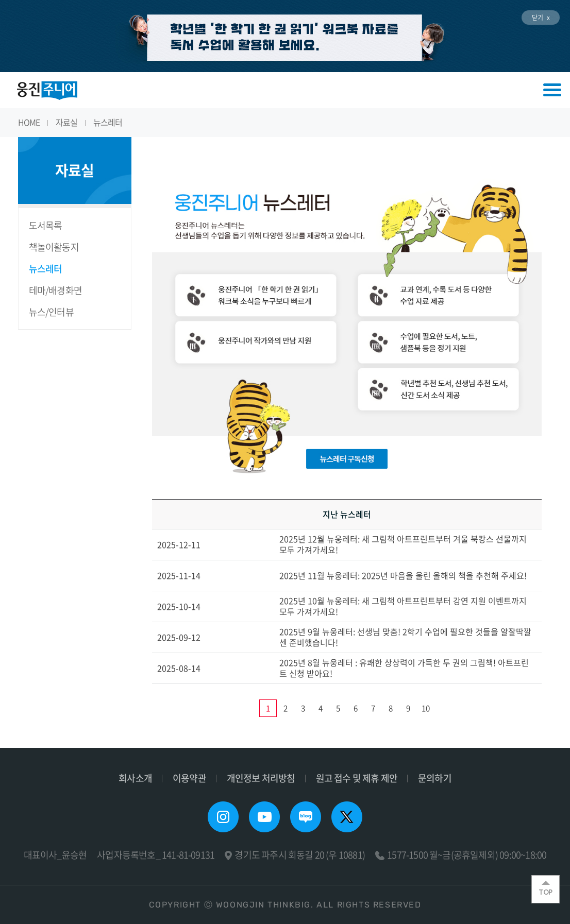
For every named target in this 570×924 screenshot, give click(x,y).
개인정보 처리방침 (261, 778)
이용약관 (189, 778)
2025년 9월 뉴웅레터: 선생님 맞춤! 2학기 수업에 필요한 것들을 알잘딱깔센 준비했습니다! (405, 637)
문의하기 (435, 778)
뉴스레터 (108, 122)
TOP (545, 889)
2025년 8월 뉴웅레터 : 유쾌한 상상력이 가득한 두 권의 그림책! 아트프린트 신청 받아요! (404, 668)
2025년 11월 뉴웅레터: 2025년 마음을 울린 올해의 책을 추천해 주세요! (403, 575)
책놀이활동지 (54, 247)
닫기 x (541, 18)
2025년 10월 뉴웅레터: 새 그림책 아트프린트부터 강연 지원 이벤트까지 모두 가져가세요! (403, 606)
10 (426, 708)
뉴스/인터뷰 (51, 312)
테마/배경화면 (55, 290)
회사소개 (135, 778)
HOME (29, 122)
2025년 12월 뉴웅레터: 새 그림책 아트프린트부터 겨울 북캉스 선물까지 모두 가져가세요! (403, 544)
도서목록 (46, 225)
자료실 (67, 122)
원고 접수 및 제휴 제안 (357, 778)
